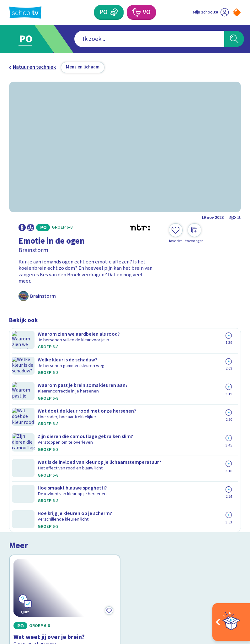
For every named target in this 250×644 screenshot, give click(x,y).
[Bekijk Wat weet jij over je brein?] (65, 378)
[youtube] (54, 585)
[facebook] (12, 585)
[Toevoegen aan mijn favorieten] (176, 233)
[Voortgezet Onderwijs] (136, 12)
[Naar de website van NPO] (237, 12)
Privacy (19, 507)
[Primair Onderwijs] (114, 12)
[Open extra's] (231, 622)
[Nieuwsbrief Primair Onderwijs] (183, 511)
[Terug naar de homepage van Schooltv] (25, 12)
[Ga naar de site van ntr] (232, 602)
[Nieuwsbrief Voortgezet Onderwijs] (183, 532)
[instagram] (26, 585)
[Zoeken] (234, 39)
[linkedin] (40, 585)
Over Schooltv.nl (32, 498)
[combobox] (115, 39)
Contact (20, 480)
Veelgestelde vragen (38, 489)
